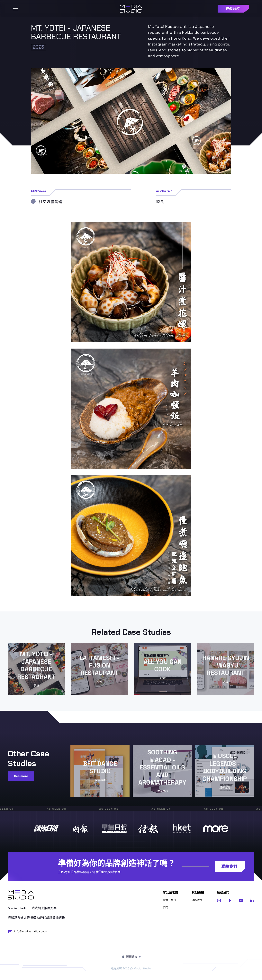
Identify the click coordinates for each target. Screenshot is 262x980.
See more (21, 776)
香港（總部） (171, 900)
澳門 (165, 907)
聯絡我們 (229, 866)
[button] (15, 9)
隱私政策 (197, 900)
